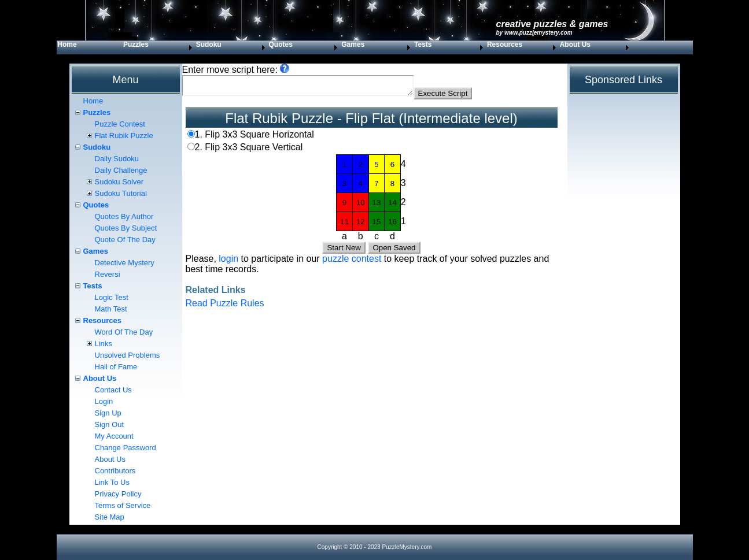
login (228, 262)
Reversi (108, 274)
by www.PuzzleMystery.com (534, 33)
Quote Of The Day (125, 240)
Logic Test (112, 297)
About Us (575, 44)
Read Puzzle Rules (225, 307)
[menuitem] (90, 47)
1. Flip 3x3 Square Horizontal (254, 138)
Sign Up (108, 413)
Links (104, 344)
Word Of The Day (124, 332)
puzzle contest (352, 262)
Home (67, 44)
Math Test (111, 309)
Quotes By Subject (126, 228)
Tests (423, 44)
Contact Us (113, 390)
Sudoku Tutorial (121, 193)
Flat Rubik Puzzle (124, 136)
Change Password (126, 448)
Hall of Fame (116, 367)
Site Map (110, 517)
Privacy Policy (118, 494)
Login (104, 401)
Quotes (280, 44)
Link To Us (112, 482)
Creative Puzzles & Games (552, 24)
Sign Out (110, 424)
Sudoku (209, 44)
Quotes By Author (124, 216)
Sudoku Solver (119, 182)
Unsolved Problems (128, 355)
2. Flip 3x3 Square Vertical (249, 151)
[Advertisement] (372, 402)
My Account (114, 436)
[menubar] (344, 47)
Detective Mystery (125, 263)
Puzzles (136, 44)
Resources (505, 44)
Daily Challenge (121, 170)
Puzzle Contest (120, 124)
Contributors (115, 471)
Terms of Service (123, 505)
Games (353, 44)
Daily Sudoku (117, 159)
